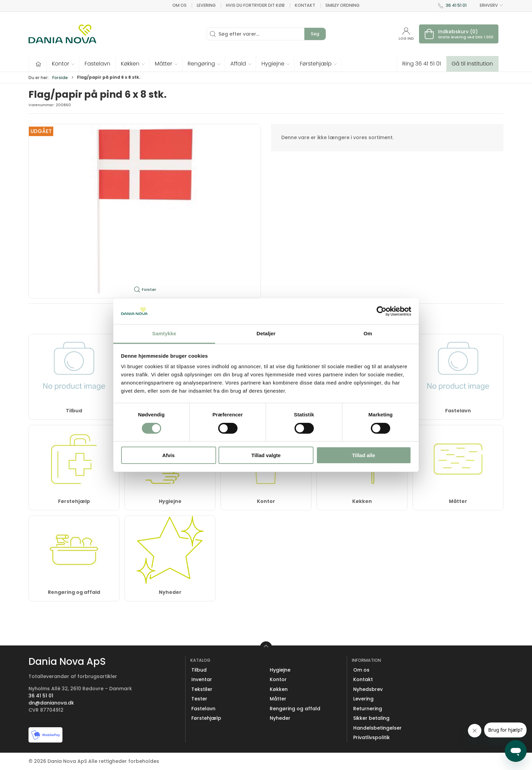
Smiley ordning (343, 5)
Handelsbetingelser (377, 728)
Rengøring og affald (74, 592)
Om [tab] (368, 333)
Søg (315, 34)
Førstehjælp (74, 501)
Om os (179, 5)
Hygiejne (170, 501)
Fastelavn (458, 411)
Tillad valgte (266, 455)
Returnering (368, 709)
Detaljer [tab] (266, 333)
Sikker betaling (371, 718)
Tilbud (74, 411)
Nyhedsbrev (368, 689)
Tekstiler (202, 689)
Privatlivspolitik (372, 737)
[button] (63, 64)
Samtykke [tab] (164, 333)
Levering (206, 5)
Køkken (362, 501)
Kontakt (305, 5)
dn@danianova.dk (51, 703)
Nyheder (170, 592)
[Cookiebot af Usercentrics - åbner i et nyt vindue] (382, 311)
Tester (199, 699)
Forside (60, 78)
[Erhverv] (62, 34)
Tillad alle (363, 455)
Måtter (458, 501)
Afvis (168, 455)
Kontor (266, 501)
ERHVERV (488, 5)
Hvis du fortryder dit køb (255, 5)
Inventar (202, 679)
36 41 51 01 (456, 5)
